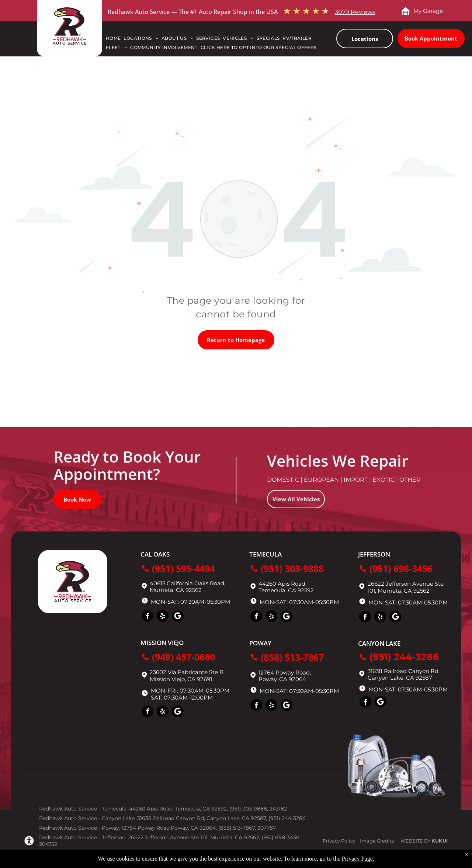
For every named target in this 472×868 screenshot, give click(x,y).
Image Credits (377, 841)
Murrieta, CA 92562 (404, 591)
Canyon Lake (379, 643)
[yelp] (163, 617)
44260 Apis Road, (282, 584)
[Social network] (178, 617)
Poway (260, 643)
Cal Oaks (155, 554)
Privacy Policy (339, 841)
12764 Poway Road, (285, 672)
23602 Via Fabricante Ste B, (187, 672)
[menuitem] (115, 40)
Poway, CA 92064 (282, 679)
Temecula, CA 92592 (286, 590)
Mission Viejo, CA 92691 (181, 679)
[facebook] (147, 617)
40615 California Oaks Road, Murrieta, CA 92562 (188, 587)
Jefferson (374, 554)
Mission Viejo (162, 643)
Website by (415, 841)
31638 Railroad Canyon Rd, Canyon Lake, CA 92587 (404, 674)
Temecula (265, 554)
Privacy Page (357, 859)
